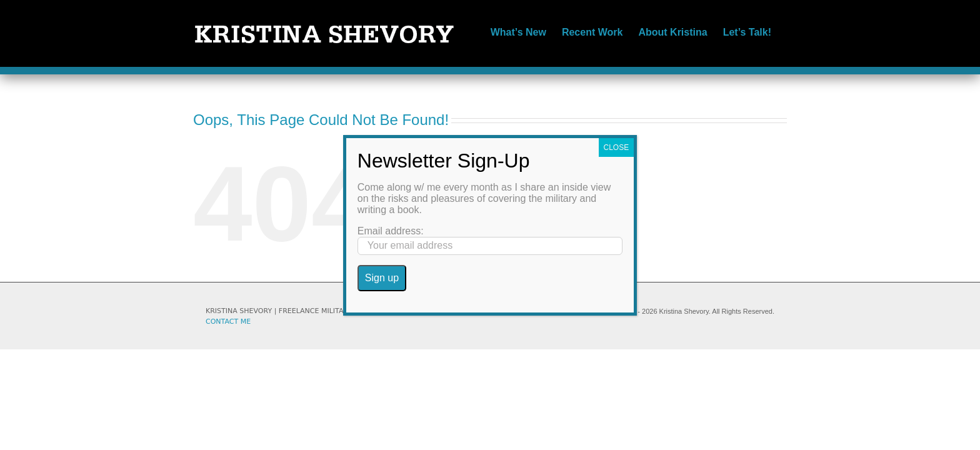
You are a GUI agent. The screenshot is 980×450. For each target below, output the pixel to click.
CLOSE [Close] (617, 147)
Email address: (391, 231)
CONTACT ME (228, 322)
